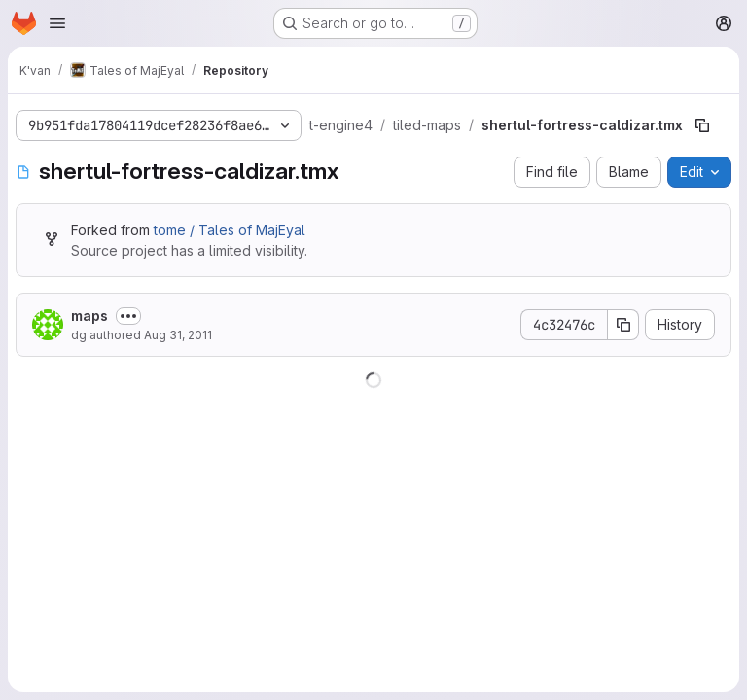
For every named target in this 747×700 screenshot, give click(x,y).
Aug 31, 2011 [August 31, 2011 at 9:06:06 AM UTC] (178, 335)
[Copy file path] (702, 125)
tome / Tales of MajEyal (230, 230)
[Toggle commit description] (128, 316)
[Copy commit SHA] (623, 325)
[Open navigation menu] (57, 23)
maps (89, 315)
